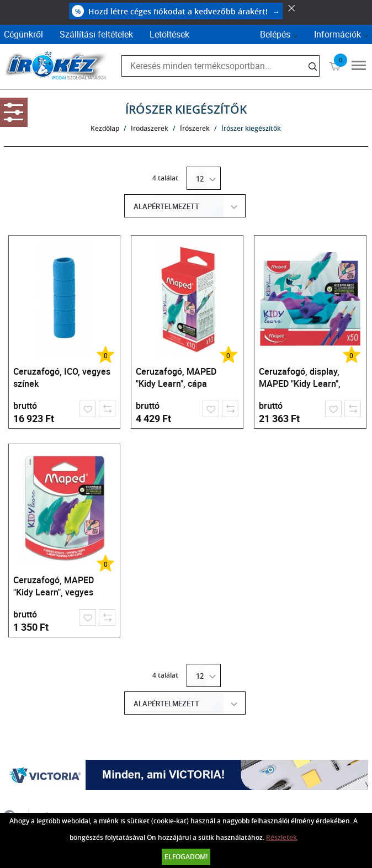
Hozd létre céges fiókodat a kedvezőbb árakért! (176, 11)
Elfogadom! (186, 857)
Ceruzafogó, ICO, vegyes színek (62, 377)
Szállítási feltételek (96, 34)
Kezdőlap (105, 128)
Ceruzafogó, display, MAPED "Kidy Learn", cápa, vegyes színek (300, 379)
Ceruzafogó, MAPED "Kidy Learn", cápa (176, 377)
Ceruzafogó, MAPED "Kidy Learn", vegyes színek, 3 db (54, 587)
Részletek (281, 837)
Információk (338, 34)
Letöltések (169, 34)
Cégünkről (23, 34)
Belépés (275, 34)
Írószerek (195, 128)
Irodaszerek (150, 128)
